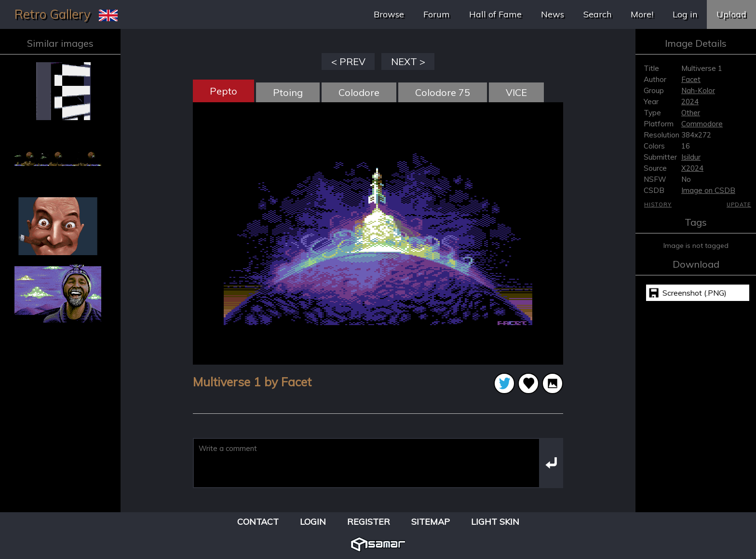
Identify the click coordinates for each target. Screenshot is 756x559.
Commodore (702, 124)
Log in (685, 14)
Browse (389, 14)
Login (313, 522)
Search (597, 14)
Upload (731, 14)
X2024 (692, 168)
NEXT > (408, 61)
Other (691, 113)
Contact (258, 522)
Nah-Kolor (698, 90)
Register (369, 522)
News (553, 14)
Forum (437, 14)
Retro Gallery (53, 14)
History (658, 205)
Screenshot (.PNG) (695, 293)
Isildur (691, 157)
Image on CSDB (708, 190)
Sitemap (431, 522)
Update (739, 205)
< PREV (348, 61)
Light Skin (495, 522)
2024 (690, 102)
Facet (691, 79)
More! (642, 14)
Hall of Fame (495, 14)
